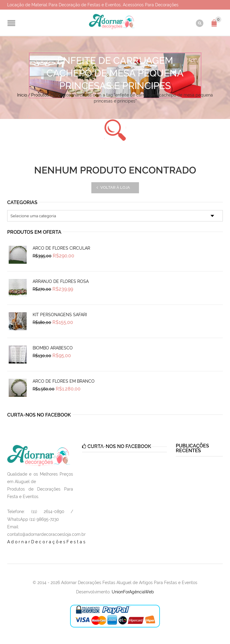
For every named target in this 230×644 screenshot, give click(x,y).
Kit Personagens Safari (60, 315)
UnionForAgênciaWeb (133, 592)
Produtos (40, 95)
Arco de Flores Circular (61, 248)
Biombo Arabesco (53, 348)
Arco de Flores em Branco (64, 381)
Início (22, 95)
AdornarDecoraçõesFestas (47, 542)
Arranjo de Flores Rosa (61, 281)
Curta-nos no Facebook (39, 415)
